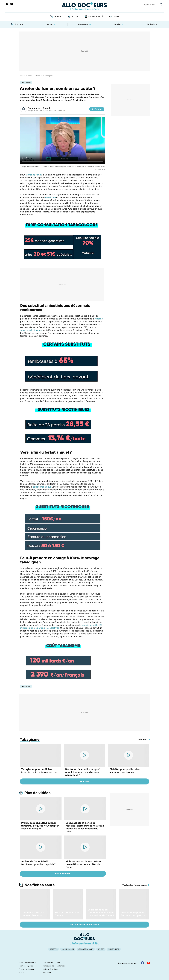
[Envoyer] (161, 5)
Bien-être (83, 24)
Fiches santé (96, 17)
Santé (49, 24)
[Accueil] (85, 939)
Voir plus (84, 781)
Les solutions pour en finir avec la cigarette (133, 914)
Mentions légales (26, 966)
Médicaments (114, 949)
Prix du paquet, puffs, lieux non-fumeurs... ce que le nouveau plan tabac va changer (40, 826)
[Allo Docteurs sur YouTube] (12, 4)
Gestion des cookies (52, 962)
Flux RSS (22, 973)
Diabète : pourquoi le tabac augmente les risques (125, 771)
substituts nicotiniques (31, 330)
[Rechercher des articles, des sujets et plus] (153, 5)
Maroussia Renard (41, 108)
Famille (117, 24)
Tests (116, 17)
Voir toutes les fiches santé (85, 924)
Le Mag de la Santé (86, 949)
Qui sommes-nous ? (27, 962)
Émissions (152, 24)
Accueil (22, 76)
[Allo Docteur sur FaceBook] (7, 4)
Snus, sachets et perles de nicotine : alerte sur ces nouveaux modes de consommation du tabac (85, 827)
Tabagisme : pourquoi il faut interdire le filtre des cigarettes (39, 771)
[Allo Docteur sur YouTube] (149, 963)
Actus (75, 17)
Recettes (54, 949)
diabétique (50, 197)
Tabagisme (49, 76)
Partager (97, 109)
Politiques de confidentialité (55, 966)
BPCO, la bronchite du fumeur (67, 914)
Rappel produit (68, 949)
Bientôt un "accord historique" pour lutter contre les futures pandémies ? (82, 772)
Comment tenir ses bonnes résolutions (33, 914)
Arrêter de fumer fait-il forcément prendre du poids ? (38, 863)
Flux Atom (47, 973)
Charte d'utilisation (27, 969)
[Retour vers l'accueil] (85, 6)
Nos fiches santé (40, 885)
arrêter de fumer (33, 175)
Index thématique (50, 969)
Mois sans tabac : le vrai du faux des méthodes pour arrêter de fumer (83, 864)
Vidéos (58, 17)
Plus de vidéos (37, 793)
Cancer (101, 949)
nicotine (99, 319)
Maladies (39, 76)
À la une (17, 24)
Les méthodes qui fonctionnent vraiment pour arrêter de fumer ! (101, 913)
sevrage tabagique (42, 487)
